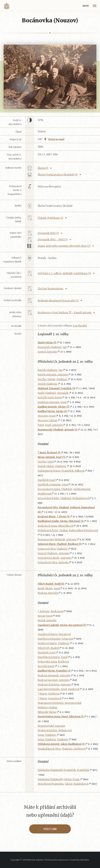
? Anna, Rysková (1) (49, 453)
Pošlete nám (50, 829)
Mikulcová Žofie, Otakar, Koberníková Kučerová (68, 530)
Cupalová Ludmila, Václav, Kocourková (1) (62, 625)
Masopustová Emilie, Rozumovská (60, 703)
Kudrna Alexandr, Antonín (54, 675)
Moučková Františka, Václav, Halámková (63, 784)
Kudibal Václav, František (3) (54, 671)
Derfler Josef (46, 462)
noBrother (84, 860)
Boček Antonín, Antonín (53, 375)
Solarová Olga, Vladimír (53, 549)
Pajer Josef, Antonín (50, 425)
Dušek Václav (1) (47, 343)
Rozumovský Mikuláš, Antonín (57, 539)
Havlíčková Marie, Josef (52, 657)
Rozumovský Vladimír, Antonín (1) (58, 430)
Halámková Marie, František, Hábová (61, 471)
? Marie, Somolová (49, 698)
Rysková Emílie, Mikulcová (55, 730)
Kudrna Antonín (48, 593)
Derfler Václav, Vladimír (53, 379)
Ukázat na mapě (56, 139)
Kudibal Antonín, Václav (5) (54, 407)
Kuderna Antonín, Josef (52, 402)
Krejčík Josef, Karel (50, 397)
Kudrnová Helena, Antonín (54, 685)
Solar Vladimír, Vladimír (53, 739)
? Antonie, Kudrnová (50, 611)
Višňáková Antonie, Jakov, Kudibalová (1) (61, 744)
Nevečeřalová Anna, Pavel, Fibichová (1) (61, 717)
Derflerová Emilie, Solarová (55, 639)
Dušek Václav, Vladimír (52, 466)
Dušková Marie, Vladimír (53, 643)
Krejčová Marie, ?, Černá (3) (54, 517)
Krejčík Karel (46, 666)
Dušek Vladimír (48, 384)
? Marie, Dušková (48, 694)
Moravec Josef (47, 416)
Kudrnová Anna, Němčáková (55, 526)
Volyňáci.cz (7, 6)
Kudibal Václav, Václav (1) (52, 411)
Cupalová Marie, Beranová (54, 634)
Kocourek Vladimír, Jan (52, 347)
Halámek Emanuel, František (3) (56, 388)
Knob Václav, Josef (49, 588)
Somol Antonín (47, 352)
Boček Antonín (47, 620)
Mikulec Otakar (48, 707)
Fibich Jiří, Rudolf (48, 648)
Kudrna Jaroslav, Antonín (53, 680)
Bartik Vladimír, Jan (50, 370)
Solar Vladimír (47, 735)
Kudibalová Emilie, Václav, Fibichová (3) (61, 521)
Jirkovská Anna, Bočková (53, 662)
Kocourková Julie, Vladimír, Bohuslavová (63, 498)
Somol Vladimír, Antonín (53, 553)
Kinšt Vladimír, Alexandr (53, 393)
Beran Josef (45, 616)
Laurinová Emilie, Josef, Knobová (58, 689)
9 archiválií (80, 326)
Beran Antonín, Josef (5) (52, 457)
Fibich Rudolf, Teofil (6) (51, 584)
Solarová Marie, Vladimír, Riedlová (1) (60, 544)
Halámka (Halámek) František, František (63, 770)
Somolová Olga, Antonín (53, 562)
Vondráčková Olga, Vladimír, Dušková (61, 749)
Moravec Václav (47, 420)
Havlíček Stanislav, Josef (53, 485)
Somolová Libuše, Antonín (54, 558)
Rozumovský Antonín (51, 726)
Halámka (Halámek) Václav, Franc (59, 779)
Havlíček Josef (47, 480)
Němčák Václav (47, 712)
